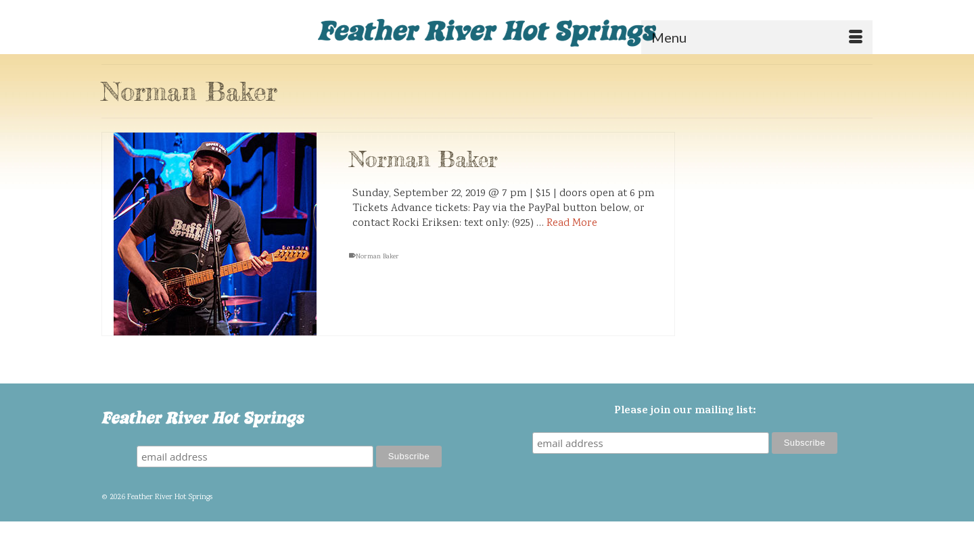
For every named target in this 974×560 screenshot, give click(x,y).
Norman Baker (377, 258)
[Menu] (757, 37)
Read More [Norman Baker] (572, 224)
